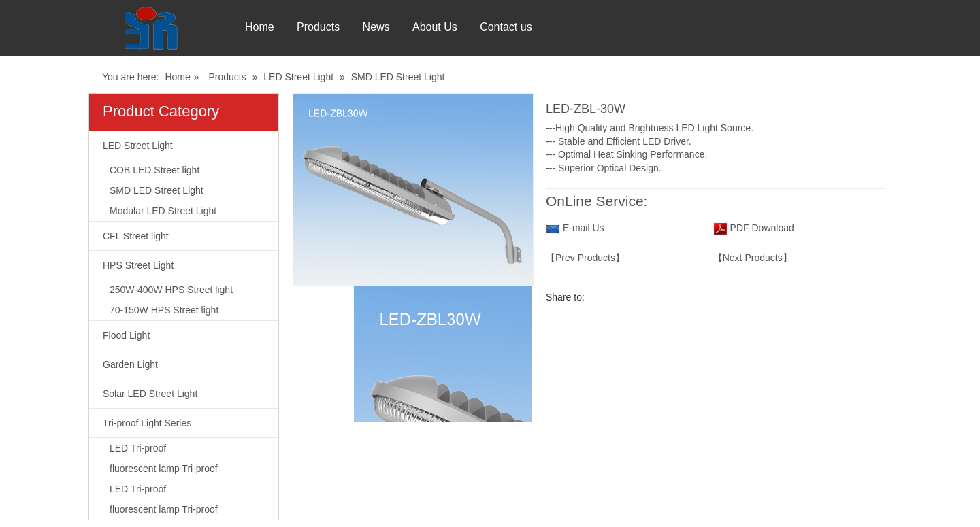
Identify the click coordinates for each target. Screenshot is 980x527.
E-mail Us (584, 228)
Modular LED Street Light (163, 211)
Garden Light (130, 364)
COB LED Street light (154, 170)
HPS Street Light (138, 265)
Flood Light (126, 335)
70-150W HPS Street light (164, 310)
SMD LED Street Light (398, 77)
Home (260, 27)
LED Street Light (298, 77)
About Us (489, 27)
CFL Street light (136, 236)
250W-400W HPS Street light (171, 290)
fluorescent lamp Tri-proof (164, 469)
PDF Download (761, 228)
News (412, 27)
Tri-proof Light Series (147, 423)
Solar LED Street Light (150, 394)
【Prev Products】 (585, 258)
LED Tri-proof (138, 448)
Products (337, 27)
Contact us (578, 27)
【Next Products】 (753, 258)
